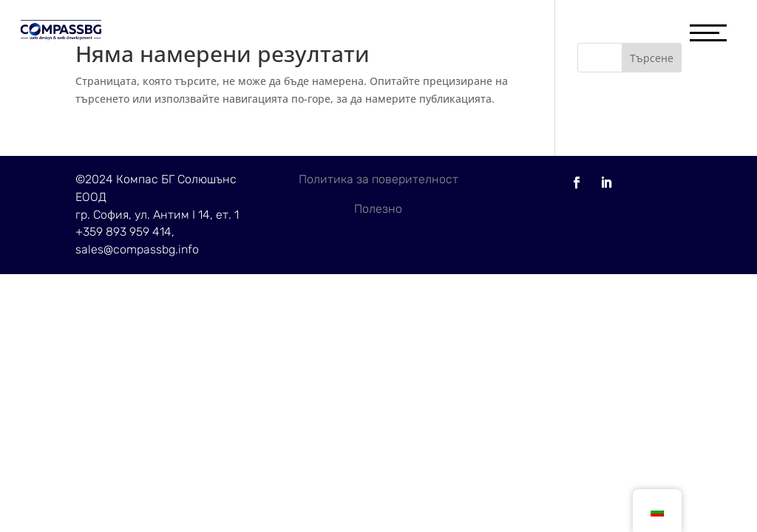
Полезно (378, 209)
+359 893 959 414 (123, 232)
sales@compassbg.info (137, 249)
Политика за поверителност (378, 179)
